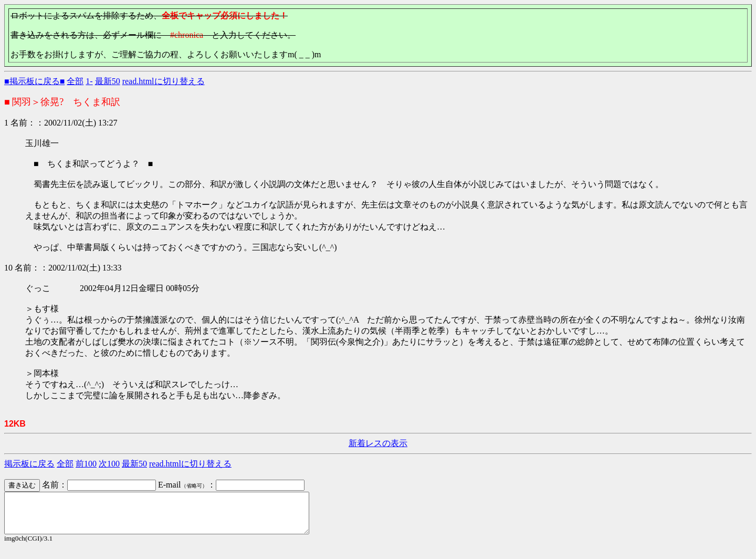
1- (89, 81)
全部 (75, 81)
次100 (109, 464)
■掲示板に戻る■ (34, 81)
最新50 (108, 81)
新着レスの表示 (378, 443)
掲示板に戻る (29, 464)
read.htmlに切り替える (164, 81)
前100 (86, 464)
